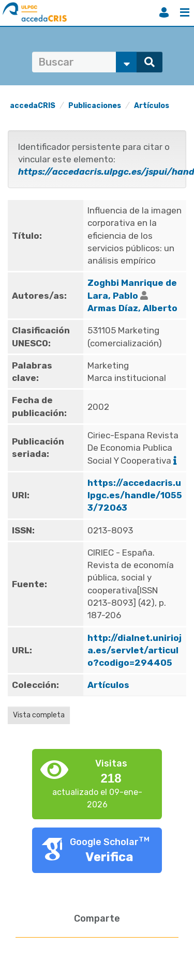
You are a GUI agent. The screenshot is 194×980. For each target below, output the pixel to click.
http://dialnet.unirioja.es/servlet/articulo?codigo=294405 (135, 650)
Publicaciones (95, 106)
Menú (185, 12)
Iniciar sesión (164, 12)
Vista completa (39, 715)
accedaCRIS (33, 106)
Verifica (109, 857)
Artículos (152, 106)
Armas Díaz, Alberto (132, 308)
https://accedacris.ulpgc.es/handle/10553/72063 (135, 495)
